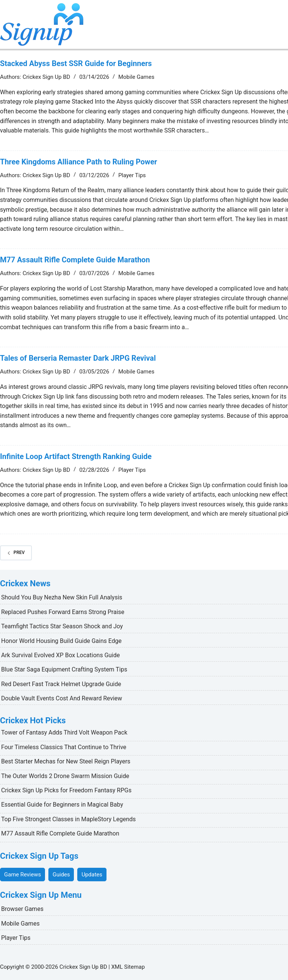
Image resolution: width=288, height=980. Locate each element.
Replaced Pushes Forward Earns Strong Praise (63, 612)
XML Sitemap (128, 967)
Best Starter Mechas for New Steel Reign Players (66, 761)
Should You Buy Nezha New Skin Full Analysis (62, 597)
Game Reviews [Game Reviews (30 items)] (22, 875)
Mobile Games (136, 77)
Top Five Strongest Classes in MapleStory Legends (68, 819)
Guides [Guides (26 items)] (61, 875)
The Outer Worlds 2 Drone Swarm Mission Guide (65, 776)
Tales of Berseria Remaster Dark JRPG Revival (78, 358)
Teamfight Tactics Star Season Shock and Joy (62, 626)
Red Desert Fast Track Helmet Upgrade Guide (61, 684)
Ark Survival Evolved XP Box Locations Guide (61, 655)
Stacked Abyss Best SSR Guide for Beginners (76, 63)
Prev (16, 552)
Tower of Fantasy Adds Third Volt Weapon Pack (64, 732)
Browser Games (22, 909)
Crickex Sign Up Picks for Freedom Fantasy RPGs (66, 790)
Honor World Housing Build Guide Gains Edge (61, 641)
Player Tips (132, 175)
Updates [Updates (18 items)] (92, 875)
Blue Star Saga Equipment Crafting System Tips (64, 669)
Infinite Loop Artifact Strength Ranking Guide (76, 456)
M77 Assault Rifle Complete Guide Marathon (75, 260)
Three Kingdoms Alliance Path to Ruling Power (79, 162)
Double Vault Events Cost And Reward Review (62, 698)
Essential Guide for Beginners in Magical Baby (62, 805)
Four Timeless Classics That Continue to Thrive (64, 747)
